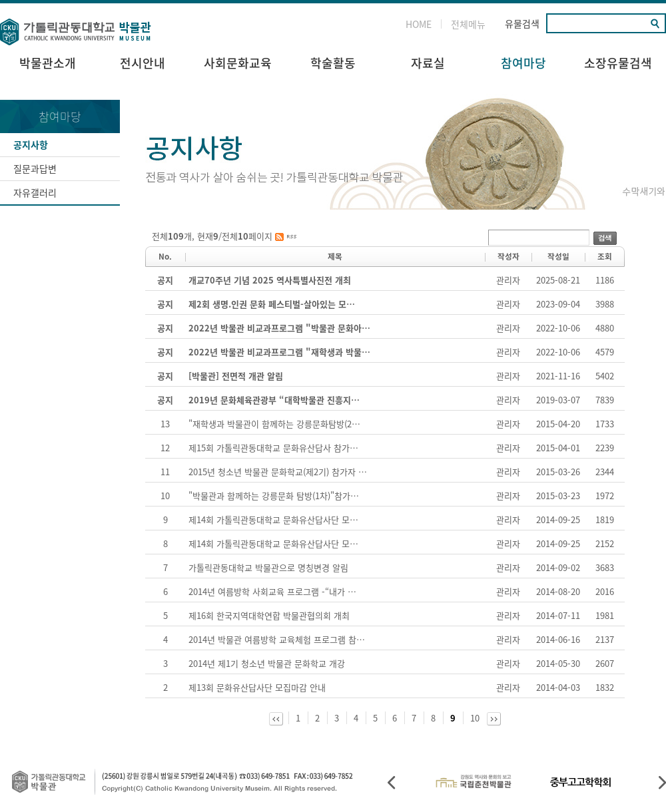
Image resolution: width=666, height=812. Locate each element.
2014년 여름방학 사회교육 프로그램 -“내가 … (272, 591)
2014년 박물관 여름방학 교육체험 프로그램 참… (277, 639)
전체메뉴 (468, 24)
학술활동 (333, 63)
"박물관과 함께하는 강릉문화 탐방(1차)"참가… (274, 496)
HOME (419, 24)
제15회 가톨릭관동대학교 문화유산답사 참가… (273, 448)
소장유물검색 (618, 63)
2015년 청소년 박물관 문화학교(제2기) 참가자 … (278, 472)
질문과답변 (35, 168)
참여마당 (523, 63)
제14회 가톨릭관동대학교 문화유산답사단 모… (273, 519)
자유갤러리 (35, 192)
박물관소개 (48, 63)
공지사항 (31, 144)
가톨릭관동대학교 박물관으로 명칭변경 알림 (268, 567)
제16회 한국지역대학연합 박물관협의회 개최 (269, 615)
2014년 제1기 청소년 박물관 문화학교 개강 (267, 663)
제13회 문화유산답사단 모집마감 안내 (257, 687)
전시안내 (143, 63)
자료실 (428, 63)
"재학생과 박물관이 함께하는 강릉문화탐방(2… (274, 424)
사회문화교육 (238, 63)
